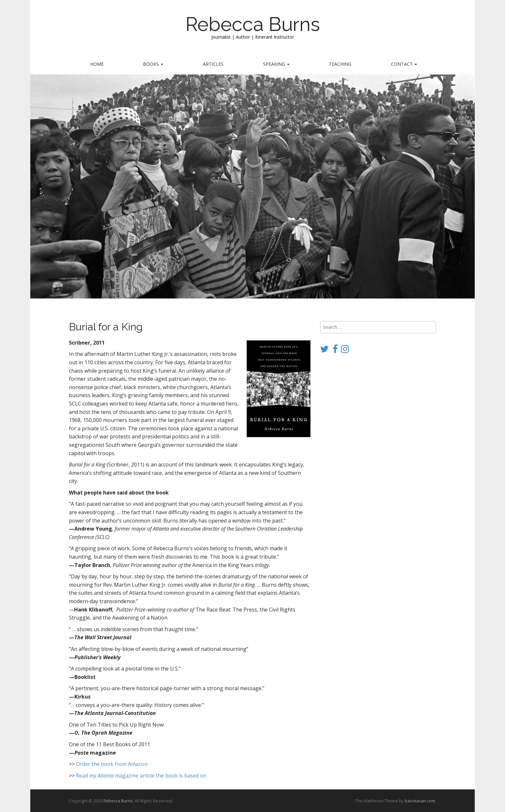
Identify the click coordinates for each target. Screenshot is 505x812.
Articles (213, 64)
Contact (404, 64)
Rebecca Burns (253, 24)
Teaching (340, 64)
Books (153, 64)
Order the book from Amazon (112, 764)
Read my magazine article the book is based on (141, 776)
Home (97, 64)
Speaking (276, 64)
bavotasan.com (420, 801)
